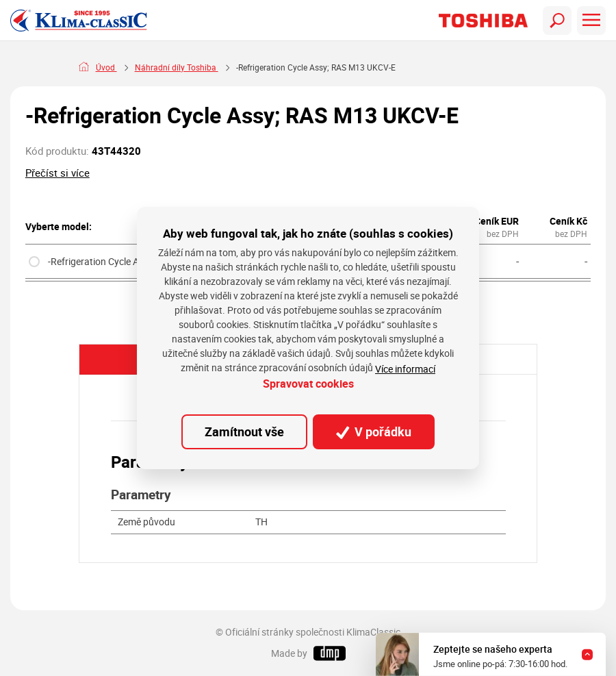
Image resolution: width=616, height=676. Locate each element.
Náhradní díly (161, 67)
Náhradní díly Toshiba (246, 67)
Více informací (405, 369)
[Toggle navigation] (557, 21)
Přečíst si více (57, 173)
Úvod (106, 67)
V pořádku (374, 431)
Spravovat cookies (308, 384)
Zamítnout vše (244, 431)
